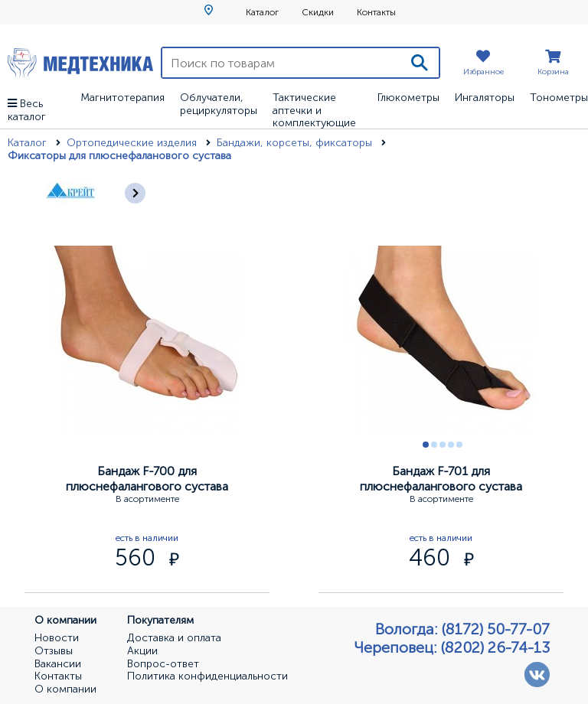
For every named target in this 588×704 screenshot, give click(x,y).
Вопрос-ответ (163, 664)
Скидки (318, 12)
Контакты (376, 12)
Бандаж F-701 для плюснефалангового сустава (441, 478)
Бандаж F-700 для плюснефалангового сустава (147, 478)
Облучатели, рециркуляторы (219, 104)
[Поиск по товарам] (281, 63)
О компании (65, 689)
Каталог (262, 12)
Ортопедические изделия (133, 143)
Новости (57, 638)
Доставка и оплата (174, 638)
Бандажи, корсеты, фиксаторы (296, 143)
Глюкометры (408, 98)
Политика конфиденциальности (207, 676)
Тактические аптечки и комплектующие (314, 111)
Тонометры (559, 98)
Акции (142, 651)
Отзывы (54, 651)
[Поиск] (420, 63)
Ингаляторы (485, 98)
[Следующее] (135, 193)
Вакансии (58, 664)
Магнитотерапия (122, 98)
